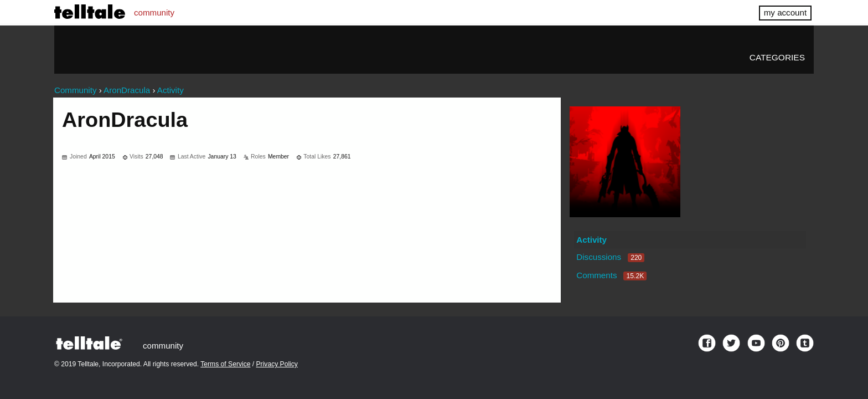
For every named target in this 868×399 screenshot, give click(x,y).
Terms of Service (225, 364)
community (154, 12)
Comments (611, 275)
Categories (777, 57)
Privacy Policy (277, 364)
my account (785, 12)
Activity (591, 240)
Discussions (610, 257)
